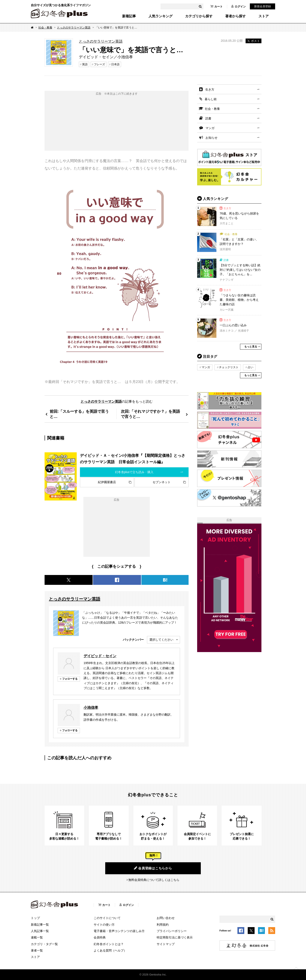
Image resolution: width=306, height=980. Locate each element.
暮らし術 (211, 99)
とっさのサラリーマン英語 (74, 28)
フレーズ (99, 64)
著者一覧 (37, 950)
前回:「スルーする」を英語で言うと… (79, 414)
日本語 (115, 64)
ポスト (253, 41)
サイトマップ (166, 944)
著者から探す (235, 16)
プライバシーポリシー (172, 931)
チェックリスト (229, 367)
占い (250, 367)
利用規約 (163, 925)
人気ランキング (160, 16)
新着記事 (129, 16)
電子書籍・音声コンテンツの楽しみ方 (119, 931)
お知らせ (211, 138)
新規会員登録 (262, 6)
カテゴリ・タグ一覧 (44, 944)
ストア (264, 16)
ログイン (238, 6)
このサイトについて (107, 918)
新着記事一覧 (40, 925)
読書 (208, 118)
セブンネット (162, 482)
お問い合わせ (166, 918)
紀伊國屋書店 (107, 482)
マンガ (210, 128)
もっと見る (251, 347)
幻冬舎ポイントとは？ (109, 944)
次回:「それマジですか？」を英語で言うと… (150, 414)
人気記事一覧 (40, 931)
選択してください (161, 640)
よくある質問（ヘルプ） (110, 950)
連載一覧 (37, 937)
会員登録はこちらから (153, 868)
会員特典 (100, 937)
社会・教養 (45, 28)
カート (216, 6)
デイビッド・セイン (100, 656)
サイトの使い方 (104, 925)
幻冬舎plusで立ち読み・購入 (134, 472)
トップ (35, 918)
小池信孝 (91, 707)
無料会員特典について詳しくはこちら (154, 880)
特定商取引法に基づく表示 (175, 937)
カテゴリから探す (199, 16)
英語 (85, 64)
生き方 (210, 89)
